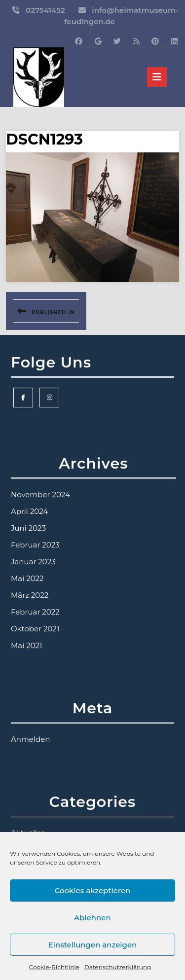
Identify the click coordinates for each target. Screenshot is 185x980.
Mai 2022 (27, 614)
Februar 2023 (35, 580)
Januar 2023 (33, 597)
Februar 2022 (35, 647)
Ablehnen (92, 918)
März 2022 (30, 631)
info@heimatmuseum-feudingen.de (121, 16)
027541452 (45, 10)
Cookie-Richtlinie (54, 967)
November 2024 (40, 530)
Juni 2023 (28, 563)
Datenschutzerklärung (118, 967)
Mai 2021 (27, 681)
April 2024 (29, 547)
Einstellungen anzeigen (93, 945)
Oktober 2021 (35, 664)
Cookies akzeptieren (93, 890)
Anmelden (30, 775)
